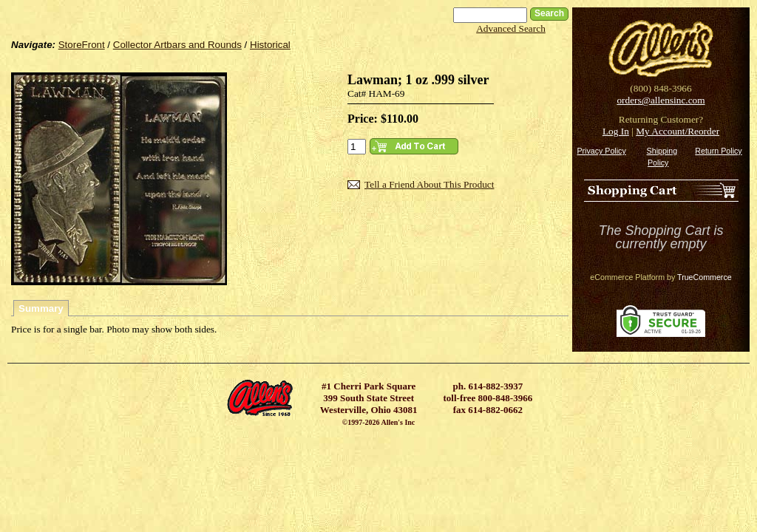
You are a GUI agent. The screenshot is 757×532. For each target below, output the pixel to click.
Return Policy (718, 151)
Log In (616, 131)
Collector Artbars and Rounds (177, 45)
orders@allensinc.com (661, 100)
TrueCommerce (705, 277)
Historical (270, 45)
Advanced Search (511, 28)
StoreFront (82, 45)
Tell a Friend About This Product (429, 184)
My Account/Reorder (678, 131)
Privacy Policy (601, 151)
